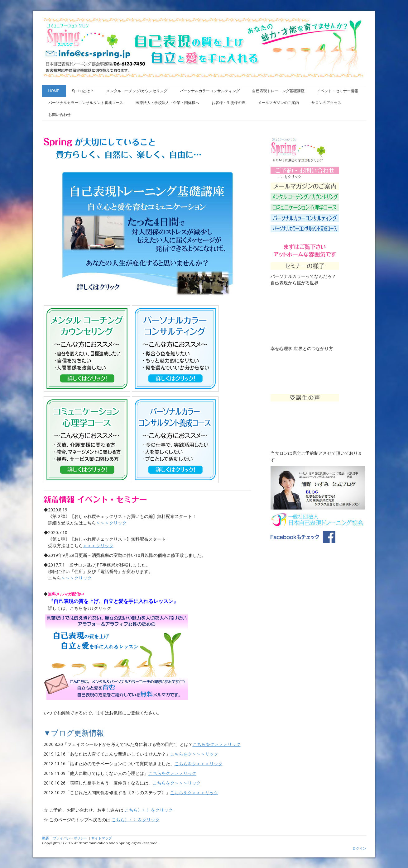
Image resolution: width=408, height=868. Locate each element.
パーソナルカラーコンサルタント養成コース (86, 103)
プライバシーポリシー (70, 838)
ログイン (359, 848)
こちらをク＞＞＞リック (217, 744)
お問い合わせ (60, 115)
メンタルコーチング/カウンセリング (137, 91)
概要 (46, 838)
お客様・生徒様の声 (228, 103)
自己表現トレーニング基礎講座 (278, 91)
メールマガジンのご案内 (278, 103)
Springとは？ (83, 91)
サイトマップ (102, 838)
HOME (54, 91)
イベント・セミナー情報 (338, 91)
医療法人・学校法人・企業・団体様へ (167, 103)
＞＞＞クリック (111, 523)
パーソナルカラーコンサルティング (210, 91)
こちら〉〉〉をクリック (149, 810)
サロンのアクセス (326, 103)
